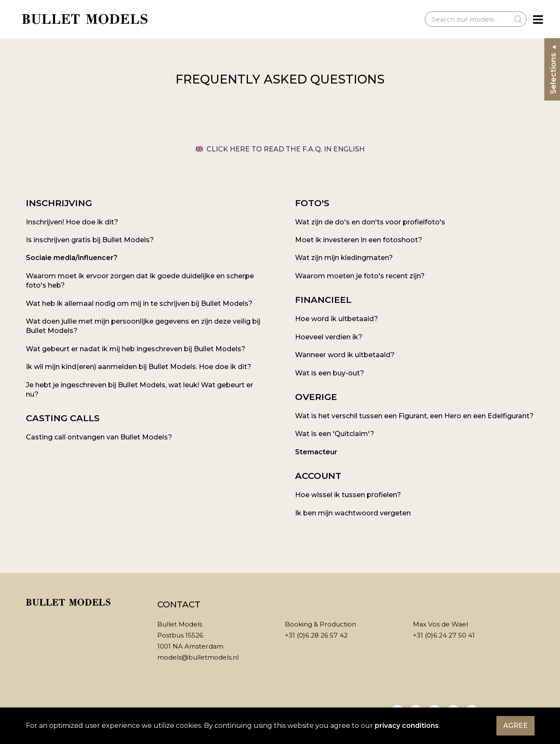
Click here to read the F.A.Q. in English (280, 149)
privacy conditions (407, 726)
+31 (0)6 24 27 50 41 (444, 635)
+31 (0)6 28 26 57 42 (316, 635)
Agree (515, 726)
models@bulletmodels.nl (198, 657)
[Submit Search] (518, 19)
